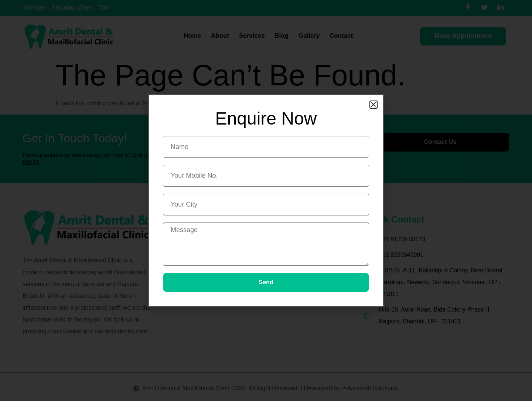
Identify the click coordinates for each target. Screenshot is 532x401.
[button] (374, 104)
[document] (266, 200)
